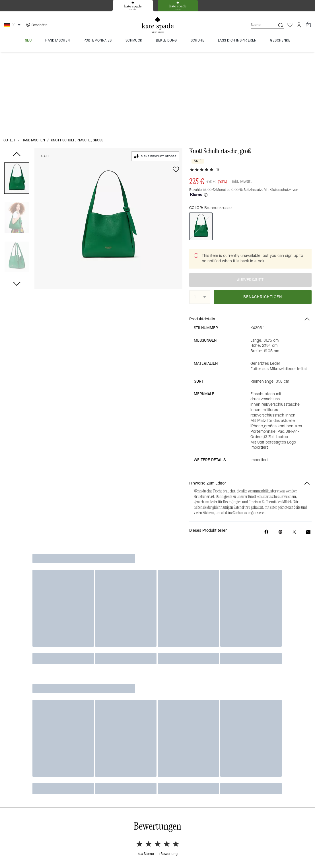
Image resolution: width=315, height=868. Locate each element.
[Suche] (259, 25)
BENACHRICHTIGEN (263, 201)
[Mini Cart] (308, 25)
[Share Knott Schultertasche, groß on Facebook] (266, 436)
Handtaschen (33, 61)
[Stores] (36, 25)
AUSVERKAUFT (250, 184)
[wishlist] (176, 90)
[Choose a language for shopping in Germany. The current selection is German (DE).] (13, 25)
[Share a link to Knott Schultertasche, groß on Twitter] (294, 436)
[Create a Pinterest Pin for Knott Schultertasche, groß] (280, 436)
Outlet (10, 61)
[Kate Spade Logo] (158, 25)
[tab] (133, 6)
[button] (17, 100)
